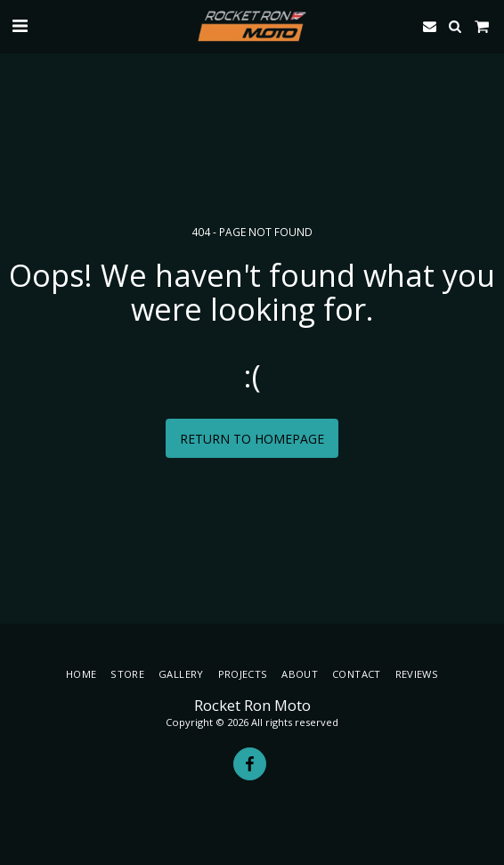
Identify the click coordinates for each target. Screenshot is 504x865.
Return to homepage (252, 439)
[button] (20, 25)
